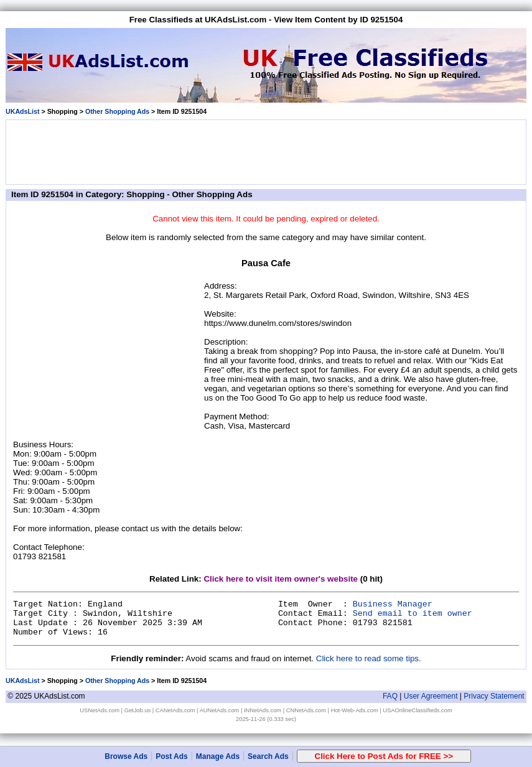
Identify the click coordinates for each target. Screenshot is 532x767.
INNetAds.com (263, 710)
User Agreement (431, 696)
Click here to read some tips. (369, 658)
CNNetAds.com (306, 710)
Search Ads (268, 756)
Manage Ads (218, 756)
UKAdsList (22, 111)
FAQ (390, 696)
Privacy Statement (494, 696)
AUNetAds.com (220, 710)
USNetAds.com (100, 710)
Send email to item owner (413, 614)
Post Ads (172, 756)
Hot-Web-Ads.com (355, 710)
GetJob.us (138, 710)
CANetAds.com (175, 710)
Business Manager (393, 604)
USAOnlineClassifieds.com (417, 710)
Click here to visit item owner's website (281, 579)
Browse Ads (126, 756)
